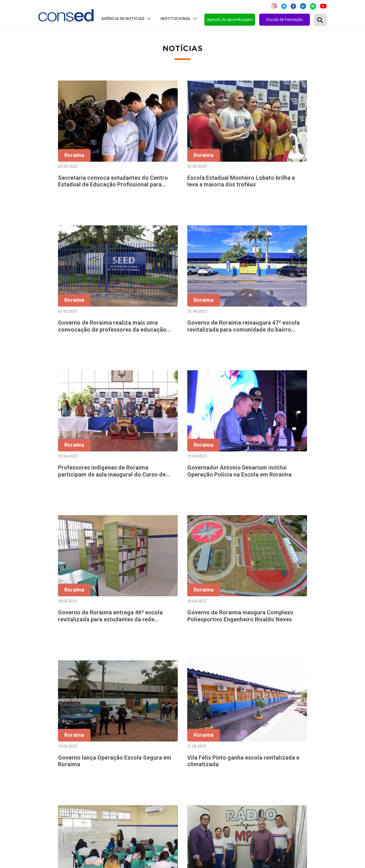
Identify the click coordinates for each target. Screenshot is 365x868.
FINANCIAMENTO (258, 765)
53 (217, 666)
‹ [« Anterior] (137, 666)
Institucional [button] (176, 19)
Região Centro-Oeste (63, 748)
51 (190, 666)
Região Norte (54, 731)
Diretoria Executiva (158, 765)
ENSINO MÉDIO (256, 774)
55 (243, 666)
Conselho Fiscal (154, 756)
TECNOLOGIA (253, 782)
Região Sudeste (57, 756)
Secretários (149, 739)
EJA (242, 799)
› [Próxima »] (323, 666)
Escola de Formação (285, 19)
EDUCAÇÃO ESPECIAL (263, 791)
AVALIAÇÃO (251, 808)
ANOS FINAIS (253, 739)
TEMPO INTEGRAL (259, 748)
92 (310, 666)
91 (297, 666)
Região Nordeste (58, 739)
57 (270, 666)
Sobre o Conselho (156, 731)
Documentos (151, 774)
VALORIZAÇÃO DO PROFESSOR (274, 756)
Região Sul (52, 765)
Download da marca (158, 782)
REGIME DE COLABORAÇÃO (269, 731)
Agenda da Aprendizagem (230, 19)
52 (203, 666)
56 (257, 666)
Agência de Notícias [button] (123, 19)
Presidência (149, 748)
